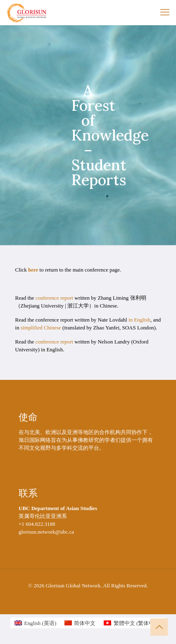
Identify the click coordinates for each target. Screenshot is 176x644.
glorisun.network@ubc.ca (46, 532)
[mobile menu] (165, 12)
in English (139, 320)
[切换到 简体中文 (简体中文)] (80, 623)
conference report (54, 298)
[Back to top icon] (159, 627)
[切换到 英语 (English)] (35, 623)
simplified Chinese (41, 328)
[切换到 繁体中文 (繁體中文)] (132, 623)
